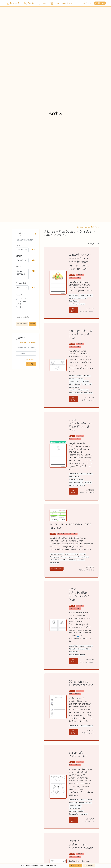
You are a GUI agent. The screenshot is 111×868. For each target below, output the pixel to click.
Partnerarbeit (82, 298)
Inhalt (18, 267)
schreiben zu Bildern (76, 390)
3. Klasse (22, 304)
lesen (87, 390)
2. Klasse (22, 302)
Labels (19, 313)
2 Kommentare (88, 400)
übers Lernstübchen (62, 3)
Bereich (19, 256)
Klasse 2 (90, 295)
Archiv (29, 3)
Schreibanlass (74, 387)
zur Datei (73, 310)
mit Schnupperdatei (76, 482)
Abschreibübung (75, 384)
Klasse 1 (82, 295)
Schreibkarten (74, 382)
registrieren (86, 3)
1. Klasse (22, 299)
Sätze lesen (88, 393)
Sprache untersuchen (68, 560)
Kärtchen (80, 379)
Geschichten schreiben (77, 304)
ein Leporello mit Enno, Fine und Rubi (80, 335)
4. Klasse (22, 307)
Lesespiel (83, 554)
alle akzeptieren (75, 866)
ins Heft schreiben (85, 803)
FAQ (42, 3)
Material (72, 376)
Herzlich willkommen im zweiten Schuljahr (81, 845)
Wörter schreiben (75, 806)
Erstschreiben (74, 814)
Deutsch (72, 275)
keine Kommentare (87, 311)
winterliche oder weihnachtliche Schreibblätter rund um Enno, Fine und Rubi (80, 262)
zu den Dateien (57, 569)
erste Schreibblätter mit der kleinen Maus (79, 595)
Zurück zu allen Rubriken (88, 227)
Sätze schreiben (75, 278)
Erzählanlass (74, 301)
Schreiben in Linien (76, 393)
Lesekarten (85, 382)
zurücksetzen (22, 324)
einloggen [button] (100, 3)
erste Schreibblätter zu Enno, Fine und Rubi (80, 425)
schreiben (88, 482)
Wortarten (81, 560)
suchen (33, 324)
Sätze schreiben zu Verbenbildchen (81, 684)
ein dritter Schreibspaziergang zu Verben (70, 526)
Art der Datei (21, 283)
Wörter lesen (87, 384)
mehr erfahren (51, 866)
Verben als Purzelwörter (78, 755)
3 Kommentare (88, 733)
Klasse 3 (72, 298)
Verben (75, 554)
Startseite (13, 3)
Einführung (73, 803)
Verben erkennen (67, 557)
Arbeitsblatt (74, 295)
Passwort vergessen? (28, 343)
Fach (18, 245)
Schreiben (80, 275)
